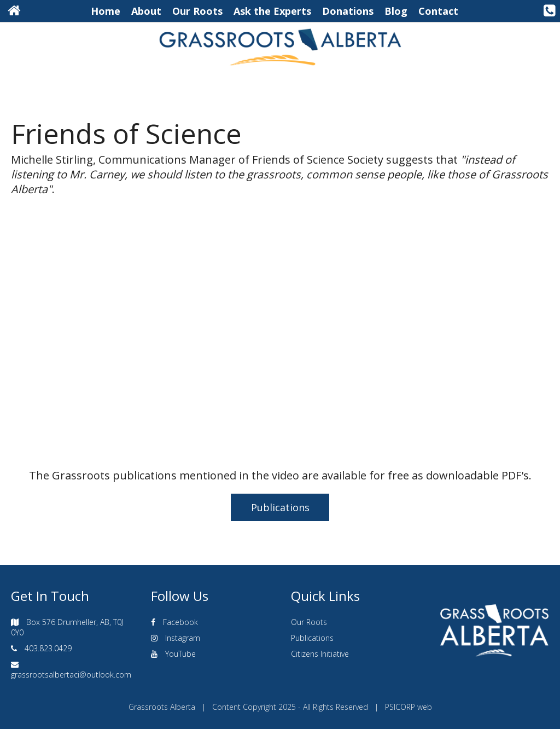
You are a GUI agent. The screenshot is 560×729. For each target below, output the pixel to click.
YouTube (180, 654)
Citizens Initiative (320, 654)
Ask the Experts (272, 11)
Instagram (183, 638)
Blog (396, 11)
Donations (348, 11)
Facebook (180, 622)
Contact (438, 11)
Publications (280, 507)
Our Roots (197, 11)
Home (106, 11)
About (146, 11)
